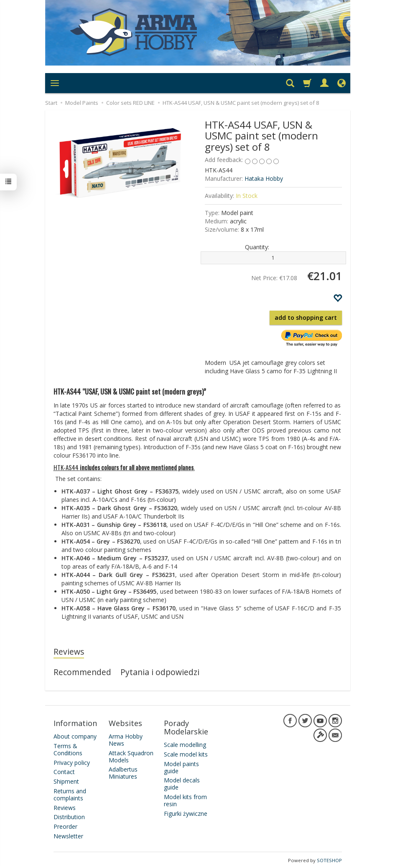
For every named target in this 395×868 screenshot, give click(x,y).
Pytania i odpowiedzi (160, 672)
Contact (64, 771)
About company (75, 735)
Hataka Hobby (264, 178)
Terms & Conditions (68, 749)
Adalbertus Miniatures (123, 772)
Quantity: (257, 247)
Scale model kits (186, 753)
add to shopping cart (306, 318)
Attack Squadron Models (131, 756)
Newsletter (68, 835)
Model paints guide (181, 767)
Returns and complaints (70, 794)
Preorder (65, 826)
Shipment (66, 781)
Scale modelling (185, 744)
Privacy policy (72, 761)
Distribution (69, 816)
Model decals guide (182, 783)
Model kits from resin (185, 800)
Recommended (82, 672)
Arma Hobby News (126, 739)
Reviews (69, 652)
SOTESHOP (329, 859)
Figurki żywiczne (186, 812)
